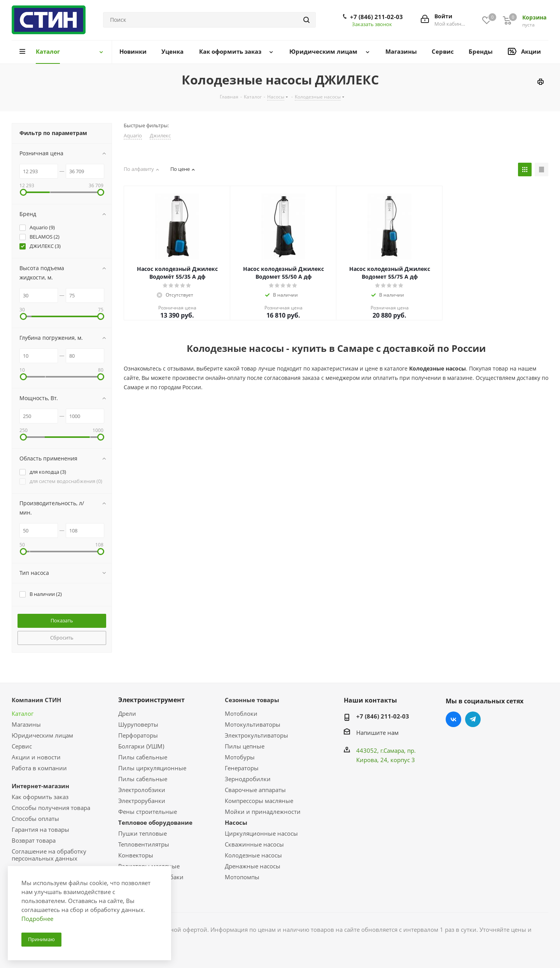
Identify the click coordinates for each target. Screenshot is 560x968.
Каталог (23, 713)
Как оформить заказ (40, 797)
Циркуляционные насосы (261, 833)
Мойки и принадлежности (263, 812)
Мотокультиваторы (253, 724)
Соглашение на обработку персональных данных (49, 855)
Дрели (127, 713)
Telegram (473, 719)
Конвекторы (136, 855)
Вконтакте (453, 719)
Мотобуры (240, 757)
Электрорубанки (142, 801)
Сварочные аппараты (255, 790)
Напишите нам (377, 733)
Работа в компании (39, 768)
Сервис (22, 746)
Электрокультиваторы (256, 735)
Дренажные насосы (253, 866)
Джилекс (160, 136)
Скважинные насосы (254, 844)
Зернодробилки (248, 779)
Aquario (133, 136)
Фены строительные (148, 812)
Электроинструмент (151, 700)
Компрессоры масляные (259, 801)
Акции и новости (36, 757)
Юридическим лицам (42, 735)
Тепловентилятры (144, 844)
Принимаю (41, 939)
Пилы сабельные (143, 757)
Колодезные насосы (253, 855)
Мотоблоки (241, 713)
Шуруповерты (138, 724)
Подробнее (37, 919)
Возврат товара (34, 840)
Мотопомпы (242, 877)
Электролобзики (142, 790)
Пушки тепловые (143, 833)
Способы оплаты (35, 819)
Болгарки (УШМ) (141, 746)
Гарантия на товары (40, 829)
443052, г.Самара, (382, 750)
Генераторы (242, 768)
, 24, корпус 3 (396, 760)
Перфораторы (138, 735)
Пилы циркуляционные (152, 768)
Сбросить (62, 638)
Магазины (26, 724)
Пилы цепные (245, 746)
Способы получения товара (51, 808)
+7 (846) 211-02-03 (376, 17)
